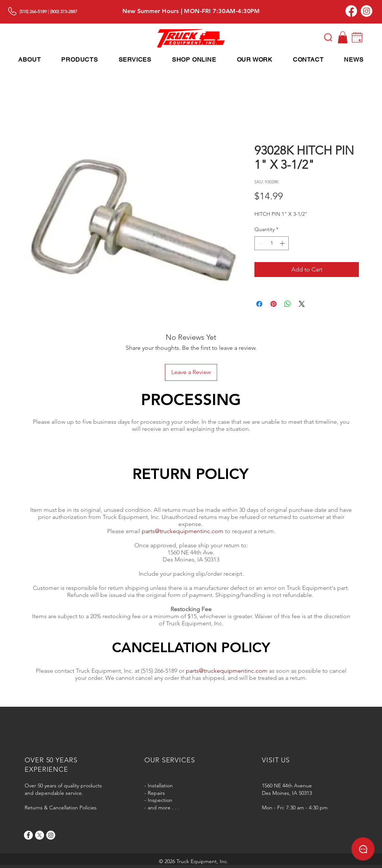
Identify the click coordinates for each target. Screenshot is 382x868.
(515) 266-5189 (33, 11)
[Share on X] (302, 304)
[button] (328, 37)
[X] (40, 835)
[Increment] (283, 243)
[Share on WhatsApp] (288, 304)
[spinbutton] (272, 243)
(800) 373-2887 (64, 11)
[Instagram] (367, 11)
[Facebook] (351, 11)
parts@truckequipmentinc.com (183, 531)
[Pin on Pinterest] (273, 304)
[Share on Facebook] (259, 304)
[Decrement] (260, 243)
